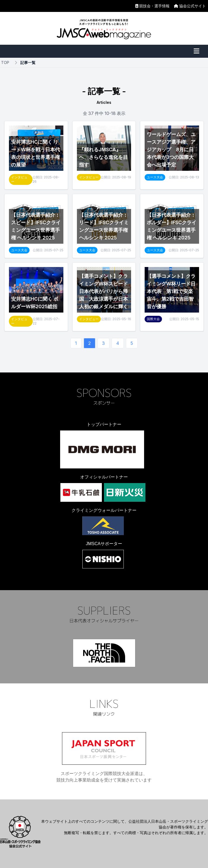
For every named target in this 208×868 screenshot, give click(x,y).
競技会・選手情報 (153, 6)
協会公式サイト (190, 6)
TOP (5, 62)
